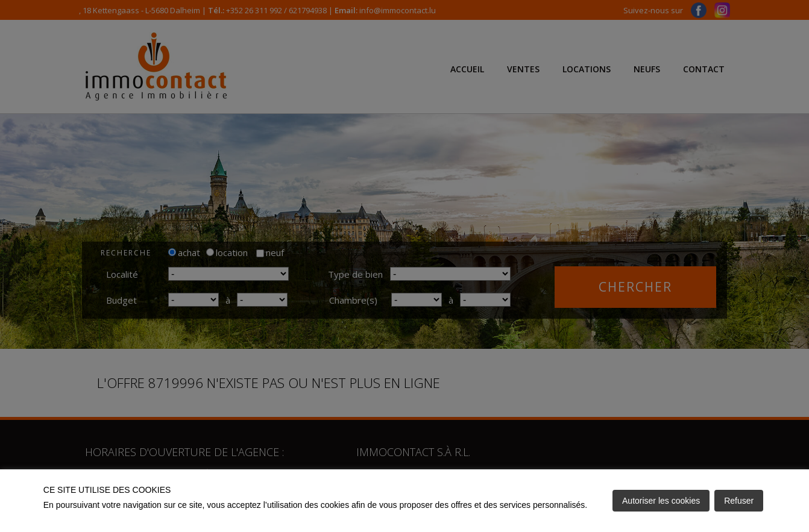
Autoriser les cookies (661, 501)
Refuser (739, 501)
